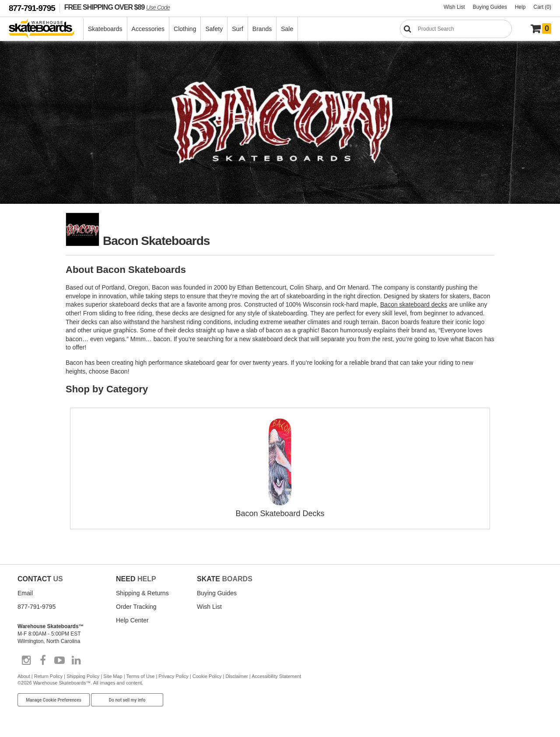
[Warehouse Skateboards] (46, 29)
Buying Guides (490, 7)
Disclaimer (236, 676)
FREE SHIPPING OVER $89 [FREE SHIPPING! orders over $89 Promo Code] (117, 7)
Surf (238, 29)
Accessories (148, 29)
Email (25, 593)
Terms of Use (141, 676)
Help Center (132, 620)
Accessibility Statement (276, 676)
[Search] (456, 29)
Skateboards (105, 29)
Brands (262, 29)
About (24, 676)
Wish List (454, 7)
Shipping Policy (83, 676)
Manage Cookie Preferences (54, 700)
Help (520, 7)
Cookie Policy (207, 676)
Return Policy (48, 676)
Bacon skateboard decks (414, 304)
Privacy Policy (173, 676)
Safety (214, 29)
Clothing (185, 29)
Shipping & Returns (142, 593)
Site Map (113, 676)
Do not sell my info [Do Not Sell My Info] (127, 700)
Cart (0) (542, 7)
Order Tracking (136, 607)
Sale (287, 29)
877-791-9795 (32, 8)
